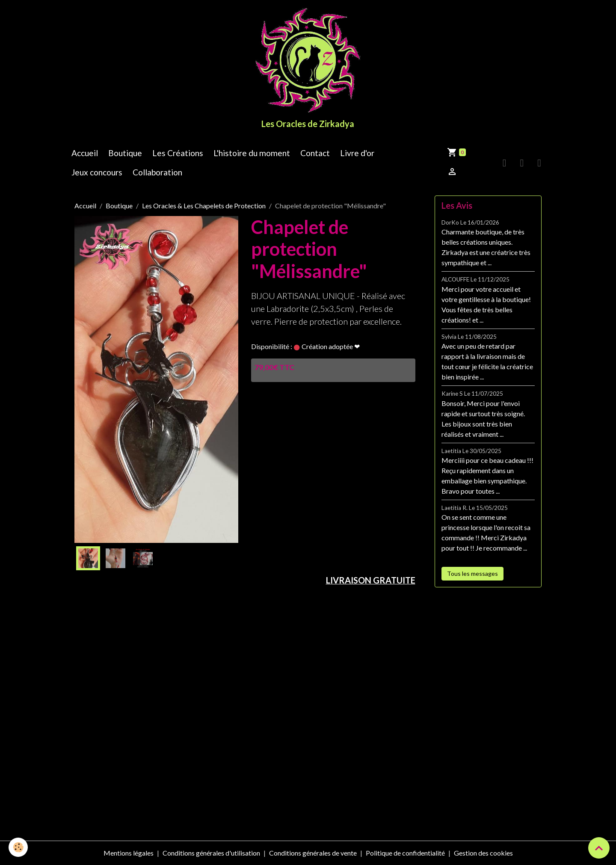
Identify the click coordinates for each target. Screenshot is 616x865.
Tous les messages (472, 573)
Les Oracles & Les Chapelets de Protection (204, 206)
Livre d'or (357, 153)
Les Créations (178, 153)
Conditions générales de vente (313, 853)
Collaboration (157, 172)
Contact (315, 153)
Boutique (125, 153)
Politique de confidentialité (405, 853)
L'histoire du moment (252, 153)
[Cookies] (18, 847)
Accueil (85, 153)
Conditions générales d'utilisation (211, 853)
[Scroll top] (599, 848)
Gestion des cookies (483, 853)
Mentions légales (129, 853)
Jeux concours (97, 172)
